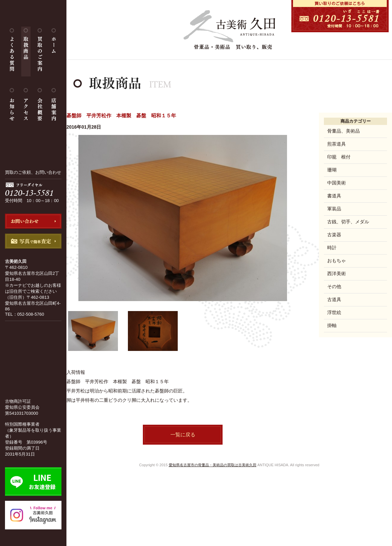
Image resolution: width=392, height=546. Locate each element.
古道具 (334, 299)
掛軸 (332, 325)
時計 (332, 248)
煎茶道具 (337, 144)
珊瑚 (332, 170)
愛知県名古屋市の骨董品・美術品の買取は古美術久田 (213, 465)
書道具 (334, 196)
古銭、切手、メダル (348, 222)
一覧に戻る (183, 435)
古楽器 (334, 235)
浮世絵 (334, 312)
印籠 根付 (339, 157)
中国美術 (337, 183)
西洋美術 (337, 273)
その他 (334, 286)
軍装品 (334, 209)
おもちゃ (337, 261)
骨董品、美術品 (343, 131)
